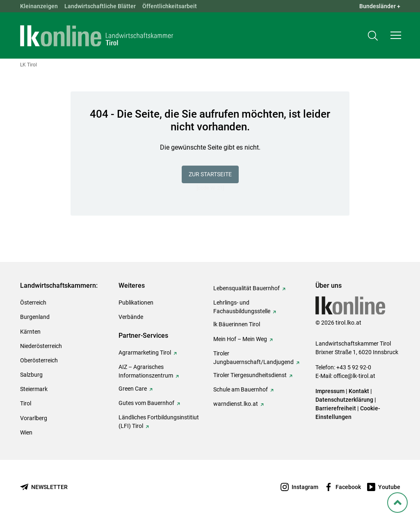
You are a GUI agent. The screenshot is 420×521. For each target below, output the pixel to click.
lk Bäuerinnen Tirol (237, 324)
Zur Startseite (210, 174)
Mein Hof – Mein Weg (240, 339)
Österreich (33, 303)
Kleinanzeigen (39, 6)
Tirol (26, 403)
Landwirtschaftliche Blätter (100, 6)
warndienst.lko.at (236, 404)
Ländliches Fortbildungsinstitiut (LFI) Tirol (159, 422)
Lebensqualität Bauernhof (247, 288)
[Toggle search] (373, 35)
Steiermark (34, 389)
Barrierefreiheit (336, 408)
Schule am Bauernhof (241, 389)
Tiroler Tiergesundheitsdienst (250, 375)
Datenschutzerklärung (344, 400)
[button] (396, 35)
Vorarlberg (34, 418)
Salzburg (31, 375)
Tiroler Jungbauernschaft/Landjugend (253, 358)
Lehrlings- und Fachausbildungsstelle (242, 307)
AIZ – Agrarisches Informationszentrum (146, 371)
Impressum (330, 391)
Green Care (133, 389)
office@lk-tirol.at (354, 376)
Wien (26, 432)
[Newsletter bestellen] (44, 487)
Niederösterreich (41, 346)
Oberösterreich (39, 360)
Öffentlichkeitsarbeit (170, 6)
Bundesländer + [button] (380, 6)
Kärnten (30, 332)
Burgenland (35, 317)
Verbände (131, 317)
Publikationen (136, 303)
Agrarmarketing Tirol (145, 353)
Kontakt (359, 391)
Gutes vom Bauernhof (146, 403)
